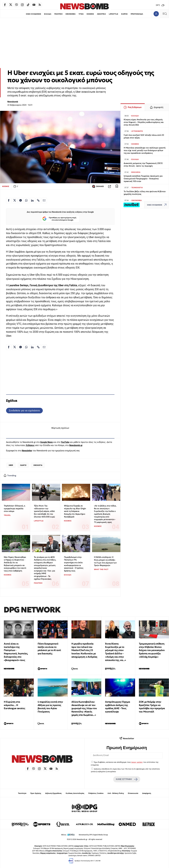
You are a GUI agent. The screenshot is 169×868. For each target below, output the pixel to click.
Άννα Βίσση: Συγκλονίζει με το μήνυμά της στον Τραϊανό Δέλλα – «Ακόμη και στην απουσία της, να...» (115, 652)
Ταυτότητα (22, 793)
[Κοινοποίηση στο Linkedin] (32, 200)
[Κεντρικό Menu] (165, 14)
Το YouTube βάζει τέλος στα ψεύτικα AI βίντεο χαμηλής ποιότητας (145, 193)
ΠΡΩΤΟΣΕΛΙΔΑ (137, 14)
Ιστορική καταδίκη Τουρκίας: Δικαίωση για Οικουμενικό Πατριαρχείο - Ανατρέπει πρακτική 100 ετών (143, 179)
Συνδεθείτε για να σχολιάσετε (24, 410)
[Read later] (117, 186)
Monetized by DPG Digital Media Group (93, 835)
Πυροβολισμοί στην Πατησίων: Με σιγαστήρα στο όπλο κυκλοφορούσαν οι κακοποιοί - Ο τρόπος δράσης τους (74, 564)
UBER (11, 465)
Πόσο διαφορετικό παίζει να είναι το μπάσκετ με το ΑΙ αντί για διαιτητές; (49, 649)
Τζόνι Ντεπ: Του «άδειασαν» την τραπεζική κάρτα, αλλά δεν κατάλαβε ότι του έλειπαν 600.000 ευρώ (44, 511)
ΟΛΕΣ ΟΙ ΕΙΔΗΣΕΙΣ (33, 14)
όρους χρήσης (137, 762)
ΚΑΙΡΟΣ (125, 14)
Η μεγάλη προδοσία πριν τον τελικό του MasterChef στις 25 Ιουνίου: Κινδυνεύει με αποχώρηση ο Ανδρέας (84, 650)
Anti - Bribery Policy (116, 793)
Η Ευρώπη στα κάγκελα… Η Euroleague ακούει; (15, 705)
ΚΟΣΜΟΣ (90, 14)
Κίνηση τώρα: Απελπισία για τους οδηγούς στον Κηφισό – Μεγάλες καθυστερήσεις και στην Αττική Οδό (144, 122)
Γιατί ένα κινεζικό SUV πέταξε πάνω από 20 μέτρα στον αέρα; (144, 136)
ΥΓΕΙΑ (81, 14)
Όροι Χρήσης (36, 793)
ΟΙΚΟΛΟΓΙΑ (38, 465)
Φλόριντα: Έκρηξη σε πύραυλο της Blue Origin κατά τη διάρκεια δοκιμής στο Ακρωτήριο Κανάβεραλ (75, 511)
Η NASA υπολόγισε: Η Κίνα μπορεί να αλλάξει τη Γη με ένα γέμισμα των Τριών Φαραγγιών (105, 561)
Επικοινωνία (133, 793)
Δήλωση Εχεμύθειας (53, 793)
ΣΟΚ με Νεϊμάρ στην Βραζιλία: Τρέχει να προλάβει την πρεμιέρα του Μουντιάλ (152, 707)
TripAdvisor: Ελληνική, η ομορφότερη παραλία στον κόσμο (14, 508)
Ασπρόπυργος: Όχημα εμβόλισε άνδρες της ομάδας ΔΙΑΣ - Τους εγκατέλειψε (118, 707)
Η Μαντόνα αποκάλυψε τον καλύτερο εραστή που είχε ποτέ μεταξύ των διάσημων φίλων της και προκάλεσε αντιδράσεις (145, 150)
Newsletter (27, 451)
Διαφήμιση (147, 793)
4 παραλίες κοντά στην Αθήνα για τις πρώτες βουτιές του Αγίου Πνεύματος (50, 707)
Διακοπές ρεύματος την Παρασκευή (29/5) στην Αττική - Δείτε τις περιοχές (143, 165)
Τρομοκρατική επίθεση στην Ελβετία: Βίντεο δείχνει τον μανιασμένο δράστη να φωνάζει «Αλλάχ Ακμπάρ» (152, 650)
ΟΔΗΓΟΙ (23, 465)
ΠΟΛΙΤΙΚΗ (58, 14)
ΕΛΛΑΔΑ (48, 14)
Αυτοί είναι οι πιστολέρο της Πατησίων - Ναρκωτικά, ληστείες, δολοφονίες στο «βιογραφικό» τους (16, 652)
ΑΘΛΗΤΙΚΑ (101, 14)
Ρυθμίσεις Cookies (96, 793)
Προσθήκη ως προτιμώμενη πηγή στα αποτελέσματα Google (59, 219)
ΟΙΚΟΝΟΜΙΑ (70, 14)
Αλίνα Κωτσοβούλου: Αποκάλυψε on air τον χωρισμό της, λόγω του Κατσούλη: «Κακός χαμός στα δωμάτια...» (84, 708)
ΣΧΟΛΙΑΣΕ (98, 186)
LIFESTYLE (114, 14)
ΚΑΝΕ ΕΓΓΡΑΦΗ (127, 779)
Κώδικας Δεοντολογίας (75, 793)
